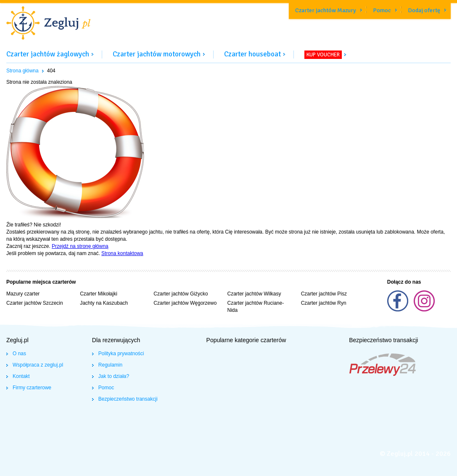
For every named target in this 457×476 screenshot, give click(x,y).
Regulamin (110, 365)
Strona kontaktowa (122, 253)
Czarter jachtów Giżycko (181, 294)
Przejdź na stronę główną (80, 246)
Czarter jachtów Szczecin (35, 303)
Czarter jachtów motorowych (157, 54)
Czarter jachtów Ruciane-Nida (255, 307)
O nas (19, 354)
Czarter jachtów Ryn (324, 303)
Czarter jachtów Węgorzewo (185, 303)
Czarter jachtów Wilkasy (254, 294)
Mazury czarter (23, 294)
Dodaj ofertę (424, 10)
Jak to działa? (114, 376)
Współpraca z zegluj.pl (38, 365)
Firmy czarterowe (32, 388)
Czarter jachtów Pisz (324, 294)
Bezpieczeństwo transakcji (128, 399)
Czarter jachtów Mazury (326, 10)
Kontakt (21, 376)
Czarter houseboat (252, 54)
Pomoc (382, 10)
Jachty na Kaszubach (104, 303)
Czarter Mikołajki (99, 294)
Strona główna (22, 71)
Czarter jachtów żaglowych (48, 54)
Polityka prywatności (121, 354)
